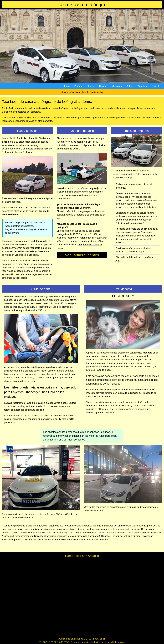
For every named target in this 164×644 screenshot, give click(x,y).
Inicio (67, 86)
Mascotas (117, 86)
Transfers (157, 86)
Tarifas (91, 86)
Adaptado (143, 86)
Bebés (130, 86)
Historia (103, 86)
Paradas (79, 86)
